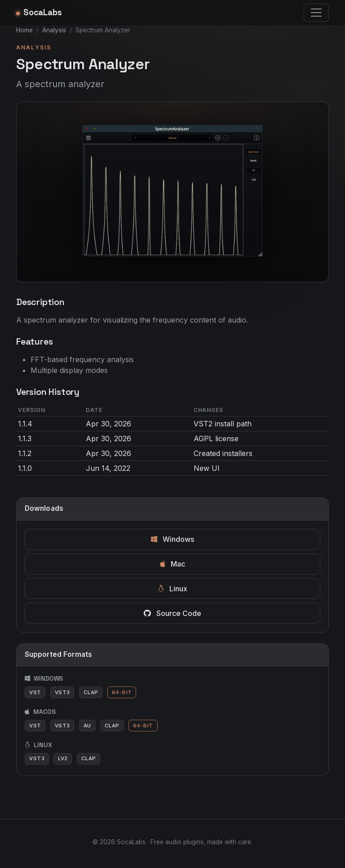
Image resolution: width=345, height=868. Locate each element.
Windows (172, 539)
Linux (172, 589)
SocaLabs (39, 12)
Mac (172, 564)
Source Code (172, 613)
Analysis (54, 30)
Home (24, 30)
